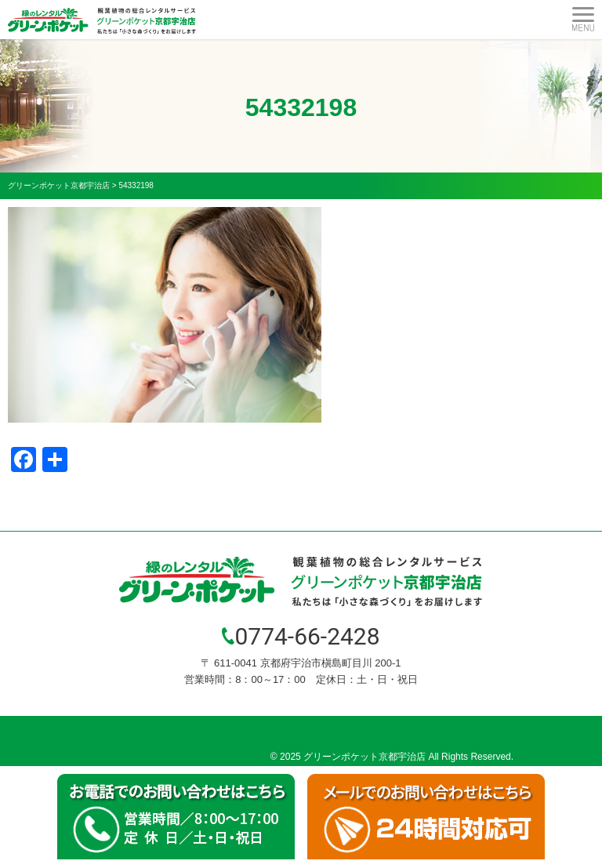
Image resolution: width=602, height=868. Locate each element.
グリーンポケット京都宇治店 (364, 757)
